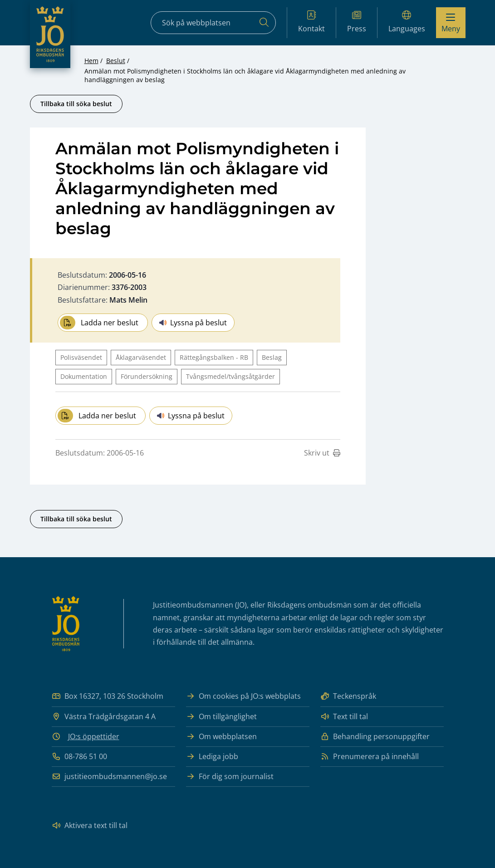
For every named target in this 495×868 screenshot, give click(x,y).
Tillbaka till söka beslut (76, 104)
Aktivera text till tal (90, 826)
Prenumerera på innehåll (370, 757)
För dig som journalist (230, 777)
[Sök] (264, 23)
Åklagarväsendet (141, 357)
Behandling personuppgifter (375, 737)
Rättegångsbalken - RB (214, 357)
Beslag (272, 357)
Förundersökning (147, 376)
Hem (91, 61)
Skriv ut (322, 453)
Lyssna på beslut (193, 323)
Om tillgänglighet (221, 717)
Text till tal (344, 717)
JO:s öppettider (94, 736)
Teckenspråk (348, 696)
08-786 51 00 (79, 757)
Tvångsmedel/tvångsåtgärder (230, 376)
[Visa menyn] (451, 23)
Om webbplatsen (221, 737)
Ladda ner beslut (99, 323)
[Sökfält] (213, 23)
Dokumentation (84, 376)
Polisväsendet (81, 357)
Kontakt (311, 22)
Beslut (116, 61)
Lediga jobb (212, 757)
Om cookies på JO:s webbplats (243, 696)
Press (357, 22)
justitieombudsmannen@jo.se (109, 777)
